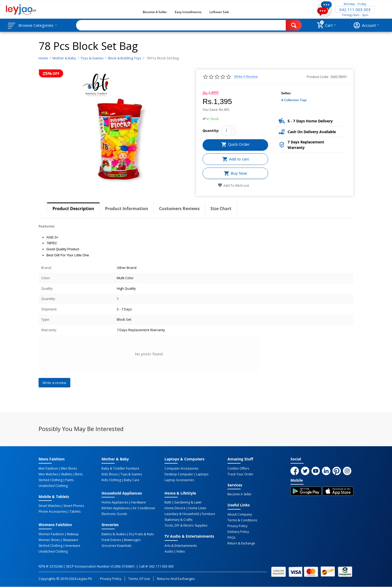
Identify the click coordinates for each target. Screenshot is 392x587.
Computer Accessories (181, 469)
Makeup (73, 534)
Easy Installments (188, 12)
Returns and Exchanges (176, 579)
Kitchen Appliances (116, 508)
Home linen (197, 508)
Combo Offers (238, 469)
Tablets (75, 512)
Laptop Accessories (179, 480)
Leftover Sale (219, 12)
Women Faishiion (51, 534)
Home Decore (175, 508)
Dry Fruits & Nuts (141, 534)
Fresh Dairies (111, 540)
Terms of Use (139, 579)
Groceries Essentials (116, 546)
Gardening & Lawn (188, 502)
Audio (169, 552)
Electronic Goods (114, 514)
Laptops (202, 474)
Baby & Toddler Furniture (120, 469)
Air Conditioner (144, 508)
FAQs (231, 538)
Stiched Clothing (51, 480)
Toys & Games (131, 474)
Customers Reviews (179, 209)
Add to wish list (233, 185)
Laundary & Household (182, 514)
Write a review (246, 77)
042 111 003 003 (355, 9)
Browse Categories (36, 25)
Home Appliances (115, 502)
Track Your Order (240, 474)
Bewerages (132, 540)
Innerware (73, 546)
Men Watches (48, 474)
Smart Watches (50, 506)
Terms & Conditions (242, 520)
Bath (168, 502)
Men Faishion (48, 469)
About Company (240, 515)
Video (181, 552)
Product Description (73, 209)
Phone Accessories (53, 512)
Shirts (79, 474)
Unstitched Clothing (53, 486)
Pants (69, 480)
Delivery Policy (238, 532)
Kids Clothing (111, 480)
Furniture (208, 514)
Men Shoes (69, 469)
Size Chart (221, 209)
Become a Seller (155, 12)
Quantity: (211, 131)
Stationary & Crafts (178, 520)
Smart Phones (74, 506)
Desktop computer (179, 474)
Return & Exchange (241, 543)
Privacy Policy (237, 526)
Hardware (138, 502)
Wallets (67, 474)
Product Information (127, 209)
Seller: (286, 93)
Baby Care (132, 480)
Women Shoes (49, 540)
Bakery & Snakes (114, 534)
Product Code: (318, 77)
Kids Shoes (110, 474)
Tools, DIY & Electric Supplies (186, 526)
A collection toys (294, 100)
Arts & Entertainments (181, 546)
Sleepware (70, 540)
